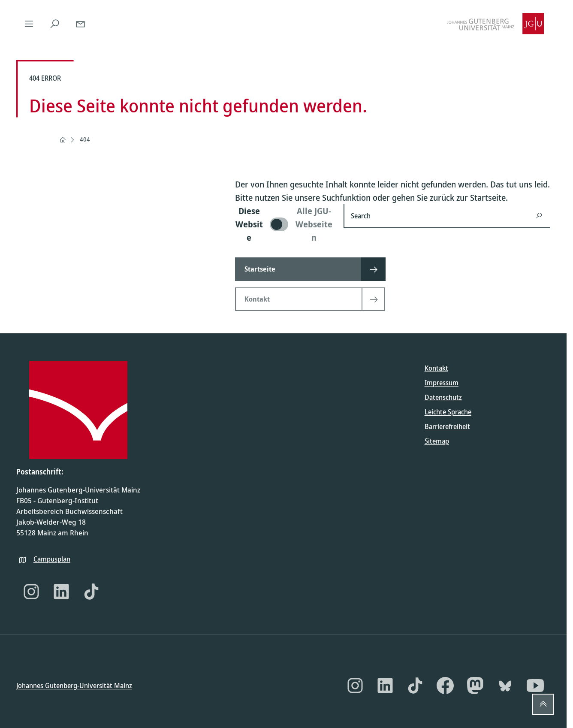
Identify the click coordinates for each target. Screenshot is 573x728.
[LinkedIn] (61, 592)
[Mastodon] (475, 686)
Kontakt (436, 368)
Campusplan (52, 559)
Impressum (442, 383)
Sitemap (437, 441)
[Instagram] (31, 592)
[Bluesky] (505, 686)
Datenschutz (443, 397)
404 (85, 139)
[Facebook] (445, 686)
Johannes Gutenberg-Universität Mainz (74, 685)
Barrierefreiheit (447, 426)
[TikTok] (91, 592)
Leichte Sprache (448, 412)
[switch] (284, 224)
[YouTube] (535, 686)
